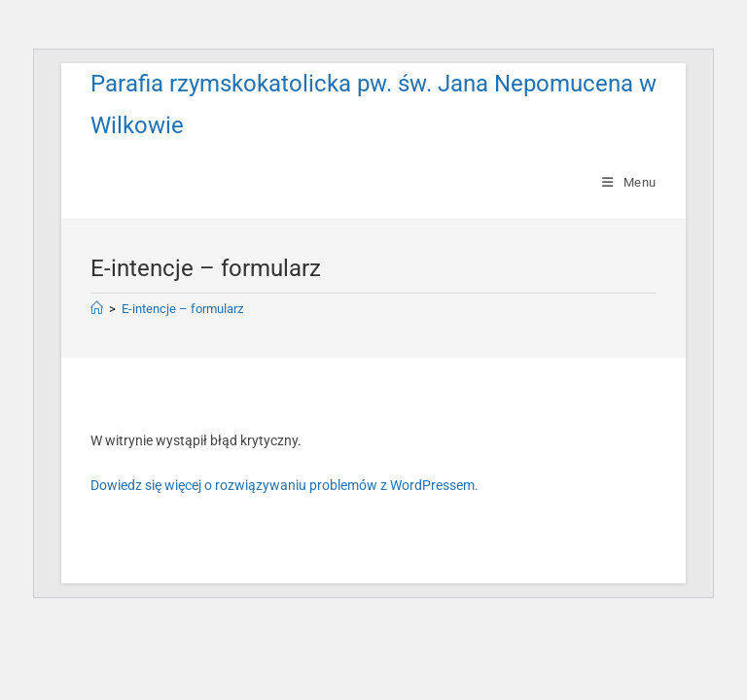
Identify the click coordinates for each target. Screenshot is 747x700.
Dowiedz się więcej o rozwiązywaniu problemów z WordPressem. (285, 485)
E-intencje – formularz (182, 309)
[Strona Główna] (97, 309)
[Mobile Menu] (629, 182)
